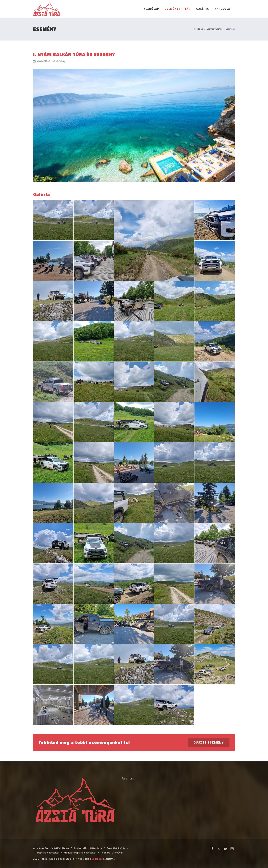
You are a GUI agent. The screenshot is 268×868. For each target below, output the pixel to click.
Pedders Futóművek (112, 853)
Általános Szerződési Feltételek (51, 848)
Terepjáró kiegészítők (47, 853)
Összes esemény (209, 742)
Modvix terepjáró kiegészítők (80, 853)
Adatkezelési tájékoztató (88, 848)
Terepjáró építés (116, 848)
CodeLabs (97, 859)
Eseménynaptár (214, 29)
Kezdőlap (199, 29)
